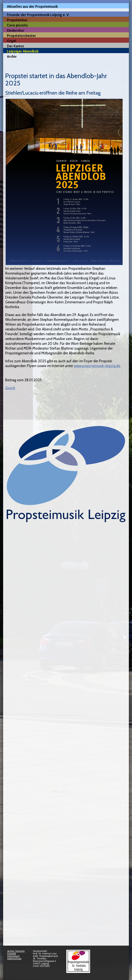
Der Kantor (16, 46)
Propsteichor (17, 20)
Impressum (13, 956)
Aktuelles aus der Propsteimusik (32, 6)
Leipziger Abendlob (23, 51)
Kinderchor (16, 30)
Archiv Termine (16, 951)
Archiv (12, 56)
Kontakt (12, 953)
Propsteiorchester (21, 36)
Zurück (10, 388)
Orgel (12, 41)
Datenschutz (14, 958)
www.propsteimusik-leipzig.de (97, 366)
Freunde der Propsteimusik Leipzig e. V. (38, 15)
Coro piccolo (17, 25)
